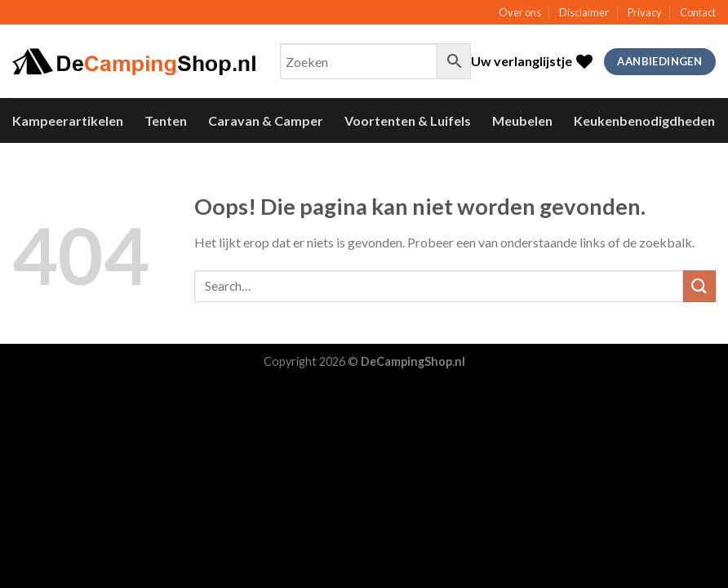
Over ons (520, 12)
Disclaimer (584, 12)
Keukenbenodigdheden (644, 120)
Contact (698, 12)
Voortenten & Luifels (408, 120)
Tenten (166, 120)
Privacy (645, 12)
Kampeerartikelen (68, 120)
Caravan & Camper (266, 120)
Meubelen (522, 120)
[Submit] (699, 286)
